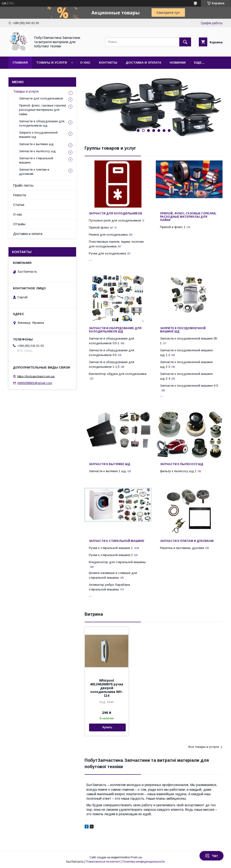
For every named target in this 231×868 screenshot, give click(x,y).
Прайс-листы (23, 185)
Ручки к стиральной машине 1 (111, 548)
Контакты (108, 63)
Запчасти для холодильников (115, 213)
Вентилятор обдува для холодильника (118, 374)
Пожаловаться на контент (103, 862)
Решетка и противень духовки (182, 548)
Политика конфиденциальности (143, 862)
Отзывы (19, 224)
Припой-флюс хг (101, 227)
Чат (211, 856)
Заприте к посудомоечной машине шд (183, 330)
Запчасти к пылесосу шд (182, 464)
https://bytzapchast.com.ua (36, 376)
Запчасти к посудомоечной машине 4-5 (189, 386)
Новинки (178, 63)
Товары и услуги (52, 63)
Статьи (19, 205)
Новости (20, 195)
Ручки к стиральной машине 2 (111, 555)
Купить (107, 727)
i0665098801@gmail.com (35, 383)
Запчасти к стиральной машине (117, 541)
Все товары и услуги (204, 747)
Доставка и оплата (143, 63)
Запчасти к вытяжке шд (110, 464)
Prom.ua (136, 857)
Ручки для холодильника (107, 253)
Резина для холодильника (108, 235)
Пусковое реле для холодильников (115, 220)
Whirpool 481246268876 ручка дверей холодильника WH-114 (107, 688)
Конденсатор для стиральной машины (117, 562)
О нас (85, 63)
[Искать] (185, 42)
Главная (20, 63)
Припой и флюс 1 (173, 227)
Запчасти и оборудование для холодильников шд (115, 330)
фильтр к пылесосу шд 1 (178, 471)
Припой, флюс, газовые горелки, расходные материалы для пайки (188, 217)
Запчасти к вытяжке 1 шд (107, 471)
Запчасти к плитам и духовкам (187, 541)
